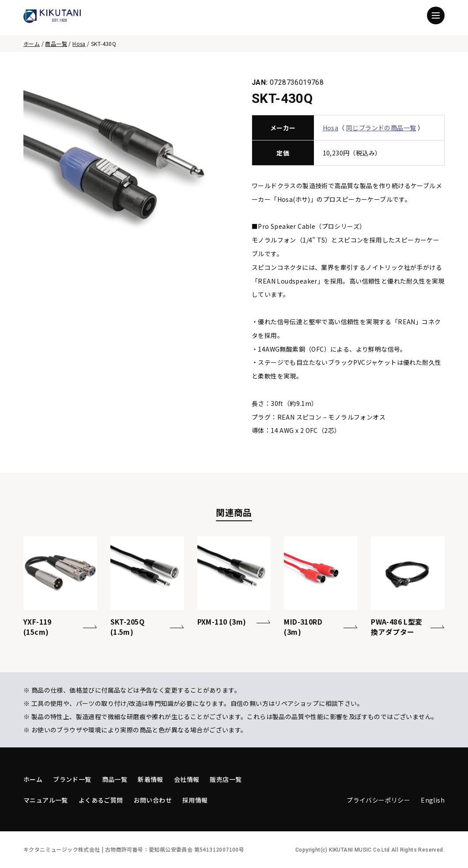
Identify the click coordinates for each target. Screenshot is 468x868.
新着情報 (151, 779)
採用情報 (195, 800)
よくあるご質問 (101, 800)
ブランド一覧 (72, 779)
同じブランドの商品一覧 (381, 128)
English (433, 800)
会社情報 (187, 779)
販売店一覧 (226, 779)
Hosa (79, 44)
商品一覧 (56, 44)
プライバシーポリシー (378, 800)
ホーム (32, 44)
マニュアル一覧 (46, 800)
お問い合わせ (153, 800)
